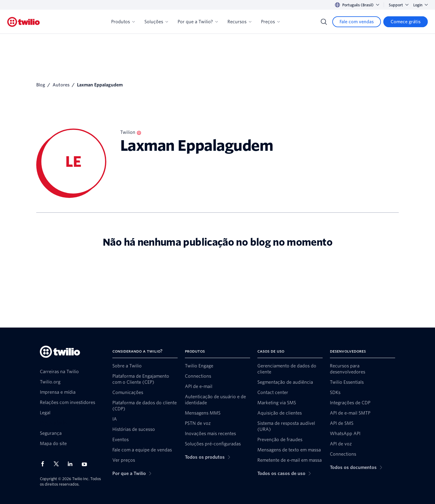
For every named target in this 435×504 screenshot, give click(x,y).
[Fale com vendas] (357, 22)
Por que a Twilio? (198, 22)
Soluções (156, 22)
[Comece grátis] (406, 22)
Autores (61, 85)
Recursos (239, 22)
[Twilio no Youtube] (86, 464)
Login (420, 5)
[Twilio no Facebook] (44, 464)
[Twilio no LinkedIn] (72, 464)
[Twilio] (24, 22)
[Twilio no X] (58, 464)
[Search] (324, 22)
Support (399, 5)
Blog (41, 85)
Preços (270, 22)
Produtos (123, 22)
